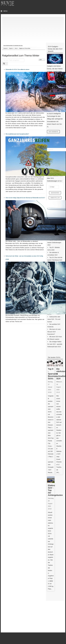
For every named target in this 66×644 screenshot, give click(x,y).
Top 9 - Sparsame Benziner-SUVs (53, 374)
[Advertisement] (33, 29)
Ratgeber (11, 48)
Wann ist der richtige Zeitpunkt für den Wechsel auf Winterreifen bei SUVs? (25, 198)
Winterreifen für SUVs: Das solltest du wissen (17, 69)
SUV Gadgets (54, 132)
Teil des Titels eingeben (2, 59)
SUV (16, 113)
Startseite (5, 48)
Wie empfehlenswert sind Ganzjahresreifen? (17, 134)
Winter (16, 48)
